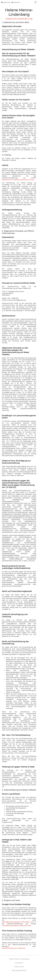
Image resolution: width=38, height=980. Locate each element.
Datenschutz (6, 2)
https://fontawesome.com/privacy (14, 948)
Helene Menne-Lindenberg (19, 959)
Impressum (16, 2)
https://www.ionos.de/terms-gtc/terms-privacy (18, 180)
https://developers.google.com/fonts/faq (16, 922)
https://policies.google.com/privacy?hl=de (16, 925)
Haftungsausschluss (19, 970)
